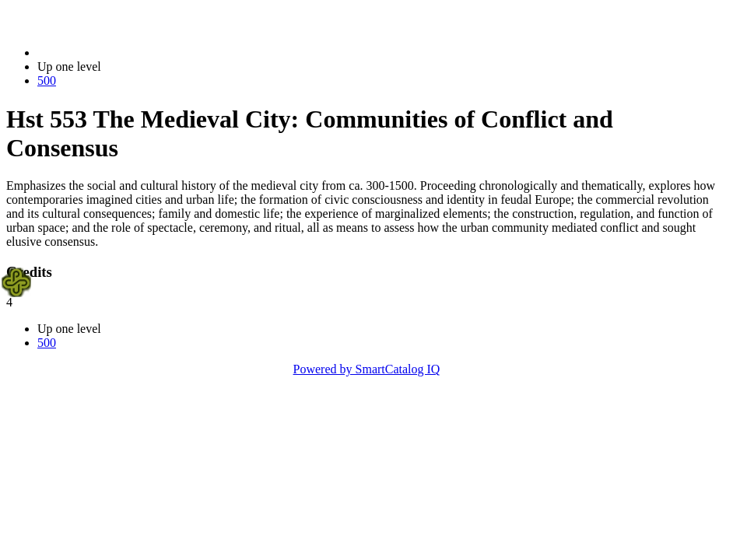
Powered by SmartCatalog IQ (367, 369)
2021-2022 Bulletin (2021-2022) (119, 52)
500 (47, 80)
